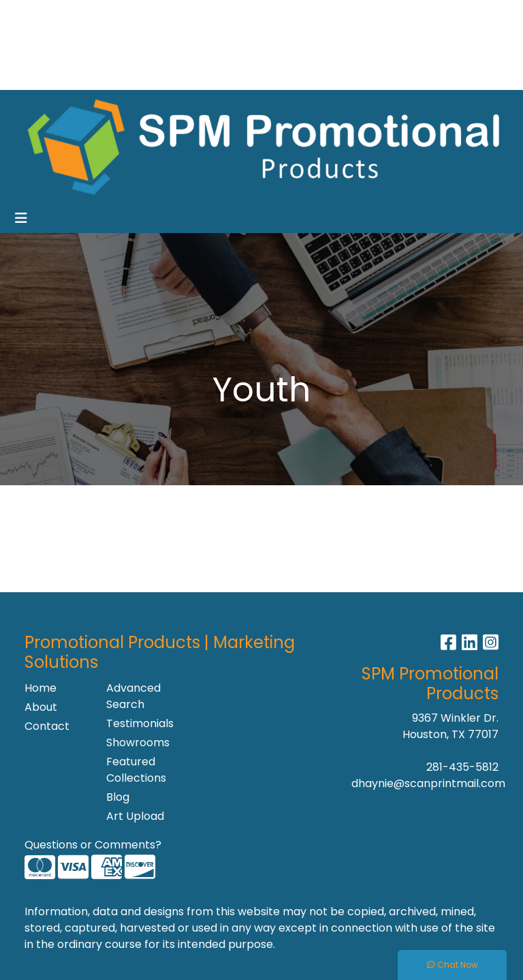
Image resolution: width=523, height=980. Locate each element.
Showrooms (132, 45)
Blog (118, 797)
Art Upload (135, 816)
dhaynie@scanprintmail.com (428, 783)
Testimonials (139, 723)
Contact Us (143, 15)
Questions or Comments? (93, 845)
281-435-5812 (462, 767)
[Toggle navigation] (21, 218)
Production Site (175, 75)
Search (335, 15)
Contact (47, 726)
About (41, 707)
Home (29, 15)
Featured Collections (136, 770)
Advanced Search (133, 696)
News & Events (52, 45)
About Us (79, 15)
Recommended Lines (69, 75)
